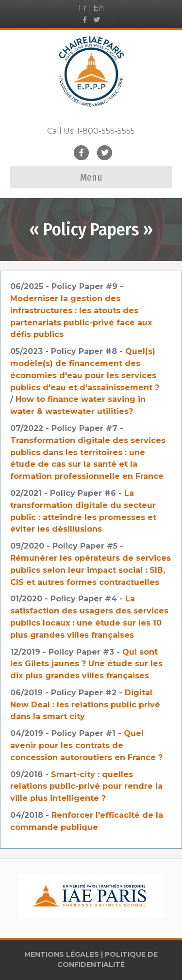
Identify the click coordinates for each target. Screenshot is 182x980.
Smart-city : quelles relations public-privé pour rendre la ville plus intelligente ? (86, 787)
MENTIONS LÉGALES (62, 954)
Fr (83, 8)
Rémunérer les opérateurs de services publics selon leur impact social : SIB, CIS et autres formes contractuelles (91, 570)
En (99, 8)
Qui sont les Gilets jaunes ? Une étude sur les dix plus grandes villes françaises (86, 664)
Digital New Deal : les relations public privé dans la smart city (85, 705)
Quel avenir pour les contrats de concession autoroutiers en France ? (86, 745)
